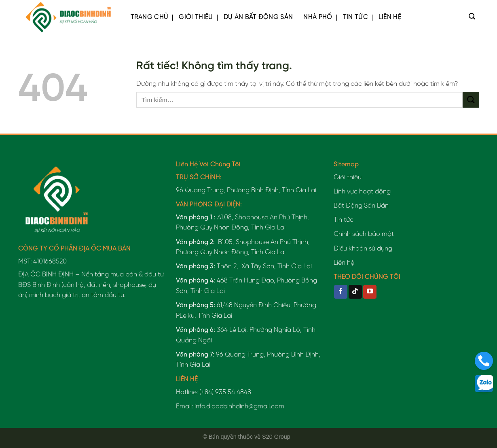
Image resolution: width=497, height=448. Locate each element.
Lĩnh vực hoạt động (362, 192)
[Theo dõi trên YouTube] (370, 292)
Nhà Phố (318, 17)
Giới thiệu (196, 17)
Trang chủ (150, 17)
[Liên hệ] (484, 361)
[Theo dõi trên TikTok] (355, 292)
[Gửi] (471, 100)
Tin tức (355, 17)
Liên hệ (390, 17)
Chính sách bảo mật (364, 234)
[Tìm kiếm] (472, 17)
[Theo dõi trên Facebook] (341, 292)
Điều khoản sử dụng (363, 249)
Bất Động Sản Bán (361, 206)
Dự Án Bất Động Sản (258, 17)
